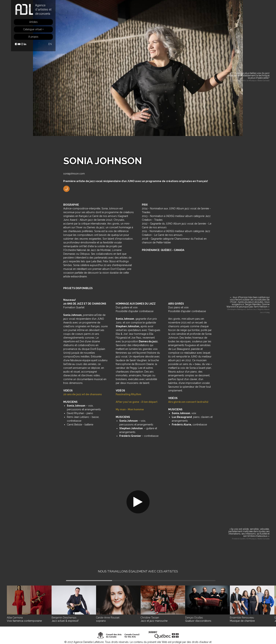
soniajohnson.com (74, 174)
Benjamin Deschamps (64, 618)
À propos (33, 37)
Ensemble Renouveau (242, 618)
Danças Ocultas (194, 618)
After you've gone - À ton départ (137, 402)
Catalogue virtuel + (33, 29)
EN (50, 44)
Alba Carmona (15, 618)
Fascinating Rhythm (128, 394)
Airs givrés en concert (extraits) (188, 402)
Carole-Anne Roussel (108, 618)
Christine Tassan (150, 618)
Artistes (33, 22)
